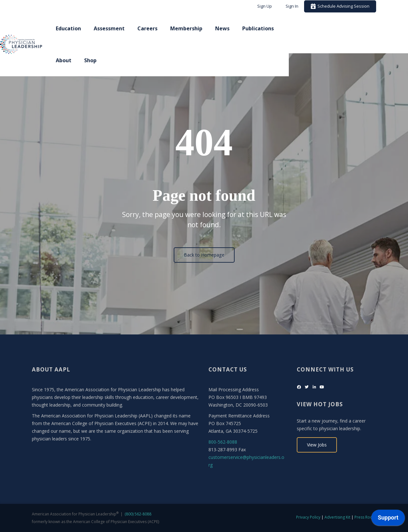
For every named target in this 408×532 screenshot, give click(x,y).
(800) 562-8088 (138, 514)
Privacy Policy (308, 517)
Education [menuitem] (110, 28)
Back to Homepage (204, 255)
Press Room (365, 517)
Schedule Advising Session (340, 6)
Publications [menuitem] (299, 28)
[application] (388, 519)
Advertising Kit (337, 517)
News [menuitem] (264, 28)
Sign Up (265, 6)
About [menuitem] (336, 28)
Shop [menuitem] (363, 28)
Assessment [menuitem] (151, 28)
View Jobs (317, 445)
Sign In (292, 6)
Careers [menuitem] (189, 28)
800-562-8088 (223, 442)
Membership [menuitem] (228, 28)
